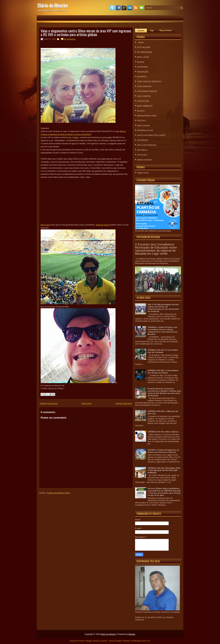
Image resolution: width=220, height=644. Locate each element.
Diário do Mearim (53, 5)
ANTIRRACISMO (145, 52)
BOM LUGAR (143, 57)
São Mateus (142, 150)
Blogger (132, 634)
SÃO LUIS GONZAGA (147, 145)
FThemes (81, 641)
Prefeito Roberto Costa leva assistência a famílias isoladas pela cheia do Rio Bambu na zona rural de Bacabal (164, 392)
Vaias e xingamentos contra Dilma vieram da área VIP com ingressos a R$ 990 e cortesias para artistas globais (86, 33)
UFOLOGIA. (142, 155)
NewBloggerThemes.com (141, 641)
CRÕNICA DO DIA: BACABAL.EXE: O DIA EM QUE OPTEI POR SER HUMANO (164, 470)
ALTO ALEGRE (144, 47)
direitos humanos (144, 160)
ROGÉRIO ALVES (145, 130)
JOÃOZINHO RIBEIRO (147, 91)
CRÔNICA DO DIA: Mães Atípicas (163, 432)
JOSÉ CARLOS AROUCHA (149, 81)
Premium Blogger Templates (119, 641)
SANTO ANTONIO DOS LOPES (151, 135)
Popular (141, 31)
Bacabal (140, 62)
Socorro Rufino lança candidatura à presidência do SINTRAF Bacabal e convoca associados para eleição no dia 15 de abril (164, 492)
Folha (76, 137)
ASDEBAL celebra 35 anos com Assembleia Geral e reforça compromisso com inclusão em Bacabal (162, 331)
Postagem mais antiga (124, 403)
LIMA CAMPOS (144, 96)
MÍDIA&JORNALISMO (147, 116)
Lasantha (104, 641)
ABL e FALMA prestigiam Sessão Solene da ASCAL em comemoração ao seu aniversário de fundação (163, 308)
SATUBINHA (142, 140)
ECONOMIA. (143, 67)
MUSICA (141, 111)
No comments (70, 39)
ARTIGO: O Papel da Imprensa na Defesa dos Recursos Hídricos (163, 451)
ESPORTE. (142, 77)
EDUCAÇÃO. (143, 72)
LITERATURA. (143, 101)
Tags (152, 31)
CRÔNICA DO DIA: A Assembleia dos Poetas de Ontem (163, 372)
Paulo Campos (143, 125)
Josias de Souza (102, 225)
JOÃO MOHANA (144, 86)
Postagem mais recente (49, 403)
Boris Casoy (46, 225)
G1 (70, 137)
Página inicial (86, 403)
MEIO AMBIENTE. (145, 106)
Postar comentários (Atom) (59, 493)
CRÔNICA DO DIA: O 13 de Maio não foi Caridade (163, 351)
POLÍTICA (141, 121)
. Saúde (140, 42)
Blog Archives (166, 31)
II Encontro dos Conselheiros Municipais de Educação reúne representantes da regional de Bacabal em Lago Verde (156, 249)
